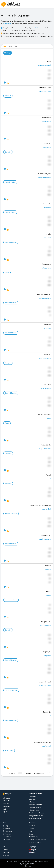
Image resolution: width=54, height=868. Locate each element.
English (32, 850)
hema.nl (48, 595)
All (16, 46)
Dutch (32, 852)
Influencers (6, 798)
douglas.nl (47, 656)
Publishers (6, 801)
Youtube (8, 840)
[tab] (4, 47)
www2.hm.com (45, 388)
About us (32, 826)
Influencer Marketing (36, 793)
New (10, 46)
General (5, 850)
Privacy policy (33, 837)
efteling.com (46, 121)
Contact (31, 829)
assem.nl (47, 328)
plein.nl (48, 479)
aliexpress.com (45, 625)
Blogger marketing (35, 818)
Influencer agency (35, 807)
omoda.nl (47, 238)
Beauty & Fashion (11, 242)
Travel (7, 273)
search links (7, 24)
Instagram (8, 831)
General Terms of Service (37, 840)
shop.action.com (45, 358)
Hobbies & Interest (11, 514)
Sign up (5, 812)
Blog (6, 826)
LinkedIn (7, 829)
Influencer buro (34, 810)
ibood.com (47, 147)
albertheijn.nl (46, 746)
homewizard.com (45, 178)
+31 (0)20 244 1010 (28, 864)
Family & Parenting (11, 690)
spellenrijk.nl (46, 509)
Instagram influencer (36, 816)
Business (8, 96)
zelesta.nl (47, 208)
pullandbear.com (45, 298)
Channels (6, 804)
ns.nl (49, 419)
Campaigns (6, 806)
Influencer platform (35, 805)
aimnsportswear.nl (44, 65)
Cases (31, 834)
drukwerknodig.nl (45, 91)
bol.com (48, 569)
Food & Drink (9, 751)
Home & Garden (10, 182)
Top (4, 46)
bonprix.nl (47, 716)
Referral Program (35, 842)
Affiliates (32, 802)
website (36, 28)
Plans (31, 831)
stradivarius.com (45, 539)
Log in (5, 809)
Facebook (8, 837)
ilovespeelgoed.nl (45, 686)
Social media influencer (37, 813)
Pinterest (8, 834)
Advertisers (33, 799)
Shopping (8, 152)
